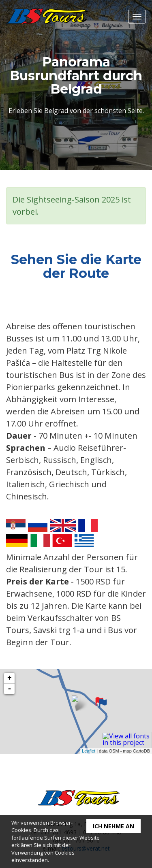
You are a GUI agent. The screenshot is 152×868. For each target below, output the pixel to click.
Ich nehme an (113, 826)
